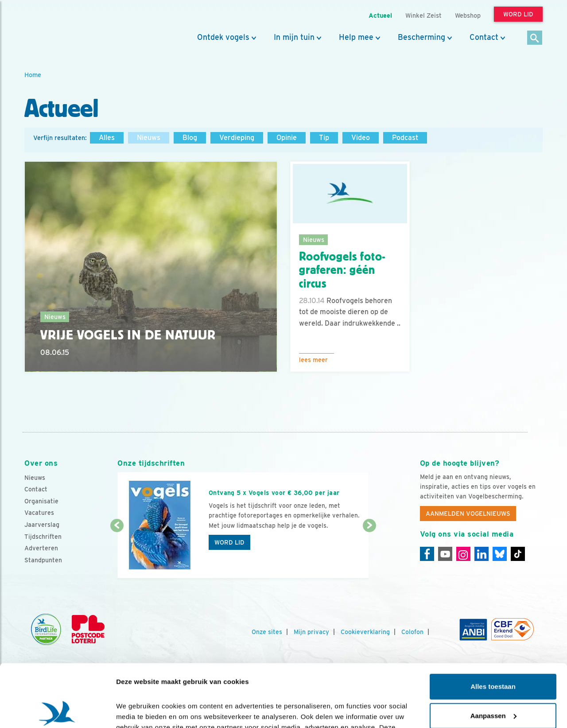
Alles (107, 138)
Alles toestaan (493, 624)
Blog (190, 138)
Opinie (287, 138)
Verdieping (237, 138)
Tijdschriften (43, 537)
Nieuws (149, 138)
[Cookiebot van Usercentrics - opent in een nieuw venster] (57, 711)
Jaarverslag (42, 525)
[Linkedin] (482, 554)
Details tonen (137, 710)
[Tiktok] (518, 554)
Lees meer (313, 360)
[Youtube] (445, 554)
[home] (64, 28)
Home (33, 75)
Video (361, 138)
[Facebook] (427, 554)
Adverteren (41, 548)
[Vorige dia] (117, 553)
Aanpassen (493, 653)
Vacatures (39, 513)
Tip (324, 138)
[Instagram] (463, 554)
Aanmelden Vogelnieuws (468, 514)
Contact (484, 37)
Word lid (229, 542)
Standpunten (43, 560)
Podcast (405, 138)
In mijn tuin (294, 37)
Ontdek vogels (223, 37)
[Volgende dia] (369, 553)
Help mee (356, 37)
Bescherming (421, 37)
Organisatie (41, 501)
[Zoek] (535, 38)
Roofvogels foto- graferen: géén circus (342, 270)
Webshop (468, 15)
